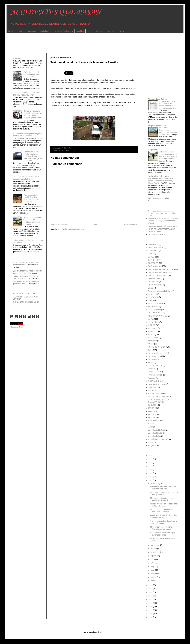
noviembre (155, 545)
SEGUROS (153, 387)
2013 (151, 596)
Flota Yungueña (154, 310)
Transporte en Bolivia (158, 99)
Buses (123, 31)
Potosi (151, 369)
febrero (154, 577)
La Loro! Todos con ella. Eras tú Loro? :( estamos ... (26, 277)
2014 (151, 592)
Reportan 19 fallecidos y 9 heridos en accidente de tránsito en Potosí (33, 221)
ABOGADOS (153, 244)
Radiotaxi (152, 378)
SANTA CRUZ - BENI (157, 384)
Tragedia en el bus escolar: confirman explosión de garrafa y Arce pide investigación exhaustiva (33, 156)
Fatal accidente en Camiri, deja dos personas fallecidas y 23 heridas (32, 198)
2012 (151, 599)
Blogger (103, 632)
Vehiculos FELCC (155, 433)
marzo (153, 574)
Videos (151, 442)
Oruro (150, 350)
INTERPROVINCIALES (157, 316)
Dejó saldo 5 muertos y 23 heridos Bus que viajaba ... (164, 493)
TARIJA (151, 408)
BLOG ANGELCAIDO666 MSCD (26, 302)
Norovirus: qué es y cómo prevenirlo (163, 226)
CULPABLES (153, 282)
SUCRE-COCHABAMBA (158, 397)
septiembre (155, 552)
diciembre (155, 483)
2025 (151, 459)
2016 (151, 585)
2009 (151, 610)
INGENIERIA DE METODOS (24, 294)
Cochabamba (45, 31)
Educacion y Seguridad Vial (159, 291)
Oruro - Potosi (154, 359)
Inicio (96, 225)
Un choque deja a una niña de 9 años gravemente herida (26, 178)
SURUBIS (152, 405)
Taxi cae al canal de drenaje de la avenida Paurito (164, 522)
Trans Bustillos (154, 421)
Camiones (112, 31)
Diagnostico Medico (157, 126)
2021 (151, 466)
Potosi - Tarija (154, 372)
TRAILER (152, 417)
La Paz (20, 31)
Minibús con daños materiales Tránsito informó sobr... (162, 528)
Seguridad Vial (155, 150)
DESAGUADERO (155, 285)
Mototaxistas (153, 338)
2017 (151, 480)
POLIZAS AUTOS (155, 366)
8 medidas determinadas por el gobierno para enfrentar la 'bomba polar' (162, 213)
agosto (154, 556)
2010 (151, 607)
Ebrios (151, 288)
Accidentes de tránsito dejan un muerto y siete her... (163, 488)
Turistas (151, 424)
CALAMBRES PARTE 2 (158, 234)
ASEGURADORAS (156, 248)
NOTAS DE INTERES (157, 347)
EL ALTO (152, 294)
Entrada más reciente (60, 225)
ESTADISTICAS (155, 303)
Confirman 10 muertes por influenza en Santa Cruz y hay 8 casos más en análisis (164, 221)
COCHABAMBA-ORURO (158, 272)
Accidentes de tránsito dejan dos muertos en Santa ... (163, 516)
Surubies (80, 31)
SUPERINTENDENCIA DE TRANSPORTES (159, 401)
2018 (151, 477)
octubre (154, 549)
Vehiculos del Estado (156, 430)
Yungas (151, 445)
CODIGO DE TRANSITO (158, 276)
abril (153, 570)
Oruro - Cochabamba (157, 353)
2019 (151, 473)
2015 (151, 589)
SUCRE (151, 390)
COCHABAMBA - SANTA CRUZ (161, 269)
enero (153, 581)
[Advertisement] (89, 43)
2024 (151, 463)
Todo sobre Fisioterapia (159, 176)
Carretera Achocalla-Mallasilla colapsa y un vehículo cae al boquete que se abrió (33, 114)
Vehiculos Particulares (64, 31)
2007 (151, 617)
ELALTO (151, 300)
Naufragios (152, 341)
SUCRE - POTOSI (155, 394)
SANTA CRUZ (65, 151)
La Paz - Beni (153, 322)
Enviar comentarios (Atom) (73, 229)
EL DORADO (153, 297)
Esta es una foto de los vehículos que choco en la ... (26, 283)
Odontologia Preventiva (159, 198)
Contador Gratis (17, 327)
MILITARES (153, 328)
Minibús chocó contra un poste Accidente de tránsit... (163, 499)
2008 (151, 614)
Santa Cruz (32, 31)
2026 (151, 455)
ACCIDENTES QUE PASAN (56, 12)
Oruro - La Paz (154, 356)
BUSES (151, 257)
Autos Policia (153, 251)
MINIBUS (152, 331)
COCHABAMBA (155, 266)
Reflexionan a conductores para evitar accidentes (163, 534)
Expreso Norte (154, 307)
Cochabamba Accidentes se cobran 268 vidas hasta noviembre (27, 94)
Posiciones (17, 58)
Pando (151, 362)
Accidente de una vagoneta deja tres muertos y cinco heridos (28, 135)
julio (152, 559)
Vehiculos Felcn (154, 436)
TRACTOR (152, 414)
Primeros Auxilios (155, 375)
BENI (150, 254)
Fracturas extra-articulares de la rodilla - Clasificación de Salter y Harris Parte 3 (161, 181)
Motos (90, 31)
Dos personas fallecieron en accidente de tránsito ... (162, 511)
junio (153, 563)
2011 (151, 603)
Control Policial (154, 279)
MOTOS (151, 335)
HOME (11, 31)
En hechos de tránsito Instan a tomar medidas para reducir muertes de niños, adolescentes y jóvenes (168, 156)
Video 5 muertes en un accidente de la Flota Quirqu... (165, 505)
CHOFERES (153, 263)
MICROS (152, 325)
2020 (151, 470)
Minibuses (100, 31)
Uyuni (150, 427)
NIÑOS (151, 344)
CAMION (152, 260)
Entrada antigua (131, 225)
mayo (153, 566)
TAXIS (73, 151)
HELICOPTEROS (155, 313)
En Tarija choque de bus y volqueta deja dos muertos (32, 74)
